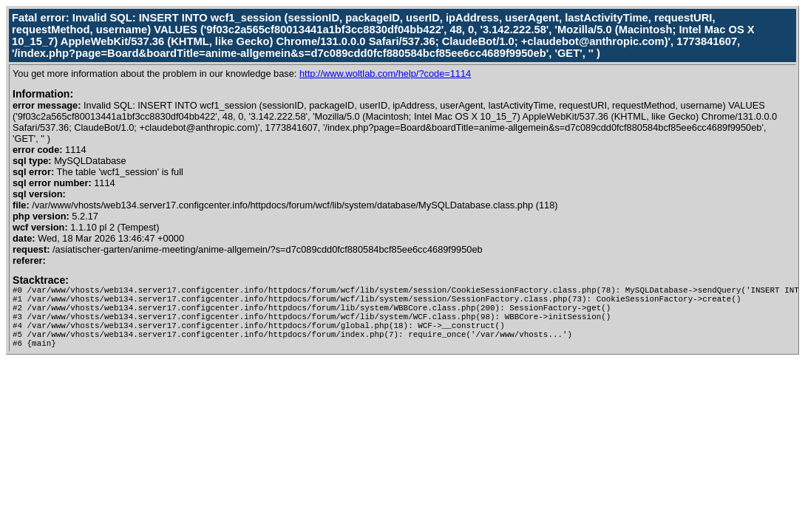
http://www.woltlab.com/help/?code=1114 (385, 74)
